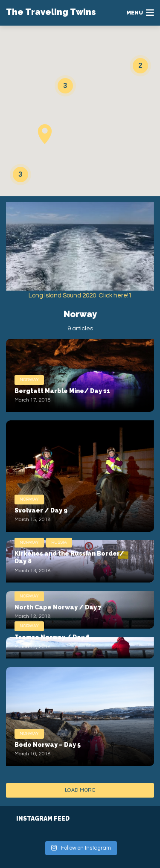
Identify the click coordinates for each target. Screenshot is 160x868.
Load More (80, 790)
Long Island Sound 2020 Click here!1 (80, 296)
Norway (29, 380)
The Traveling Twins (51, 12)
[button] (45, 134)
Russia (59, 542)
